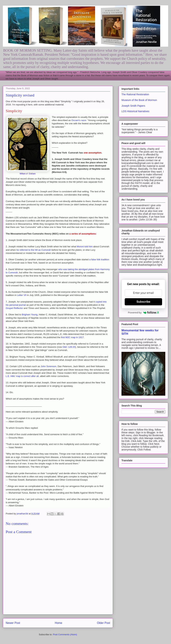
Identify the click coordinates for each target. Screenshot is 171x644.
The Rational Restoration (135, 94)
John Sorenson (49, 366)
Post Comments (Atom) (65, 634)
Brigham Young (30, 315)
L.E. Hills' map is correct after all (22, 376)
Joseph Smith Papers (133, 106)
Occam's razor (79, 120)
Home (59, 623)
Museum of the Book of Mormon (139, 100)
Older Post (103, 623)
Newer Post (13, 623)
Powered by (143, 312)
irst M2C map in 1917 (73, 337)
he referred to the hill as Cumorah (33, 250)
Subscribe (143, 302)
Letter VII (22, 295)
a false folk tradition (99, 260)
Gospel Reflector (14, 308)
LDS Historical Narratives (135, 111)
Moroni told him (85, 247)
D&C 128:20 (69, 347)
